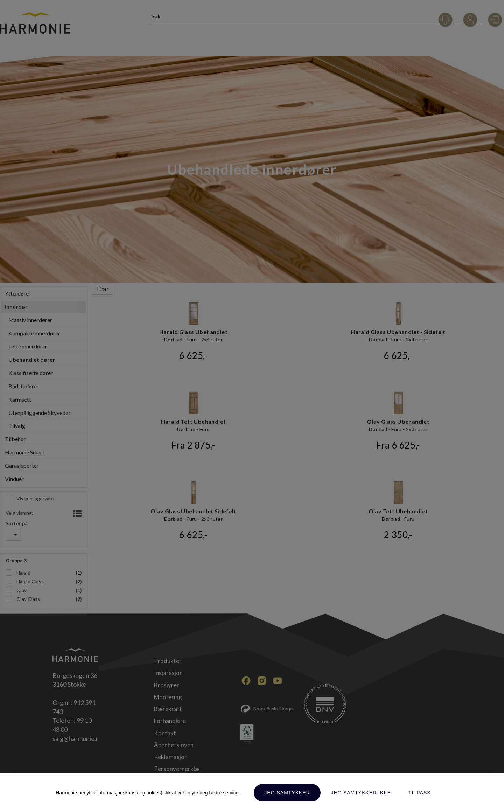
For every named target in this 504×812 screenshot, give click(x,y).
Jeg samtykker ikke (361, 793)
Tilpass (420, 793)
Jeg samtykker (287, 793)
